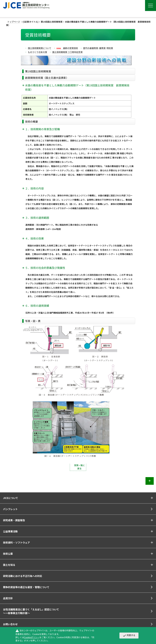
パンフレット (10, 509)
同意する (129, 635)
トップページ (14, 22)
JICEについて (11, 498)
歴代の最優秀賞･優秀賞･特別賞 (98, 48)
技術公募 (8, 554)
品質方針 (8, 598)
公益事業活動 (10, 531)
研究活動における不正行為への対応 (23, 576)
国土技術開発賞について (40, 48)
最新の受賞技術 (67, 48)
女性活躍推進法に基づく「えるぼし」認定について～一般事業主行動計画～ (31, 611)
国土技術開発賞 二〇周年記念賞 (67, 52)
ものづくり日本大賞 (37, 52)
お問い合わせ (10, 624)
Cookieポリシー (32, 637)
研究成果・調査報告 (14, 520)
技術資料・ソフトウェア (16, 542)
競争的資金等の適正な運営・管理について (26, 587)
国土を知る (9, 565)
